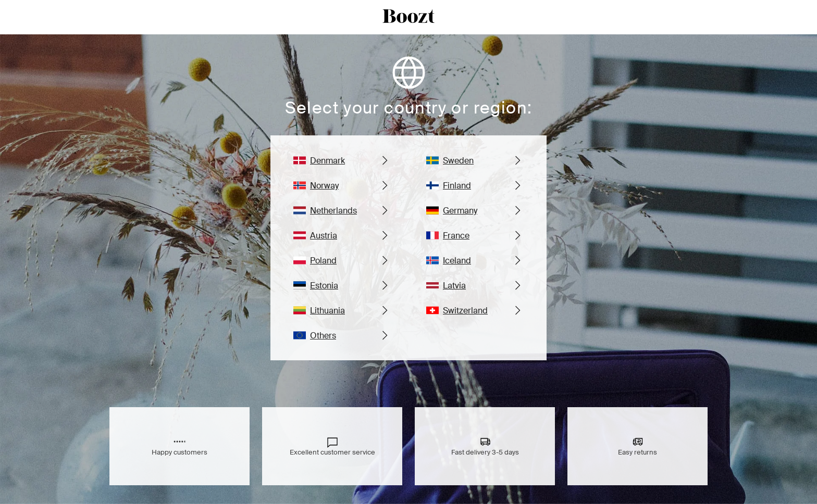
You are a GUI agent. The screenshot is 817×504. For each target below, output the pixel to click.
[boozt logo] (408, 17)
